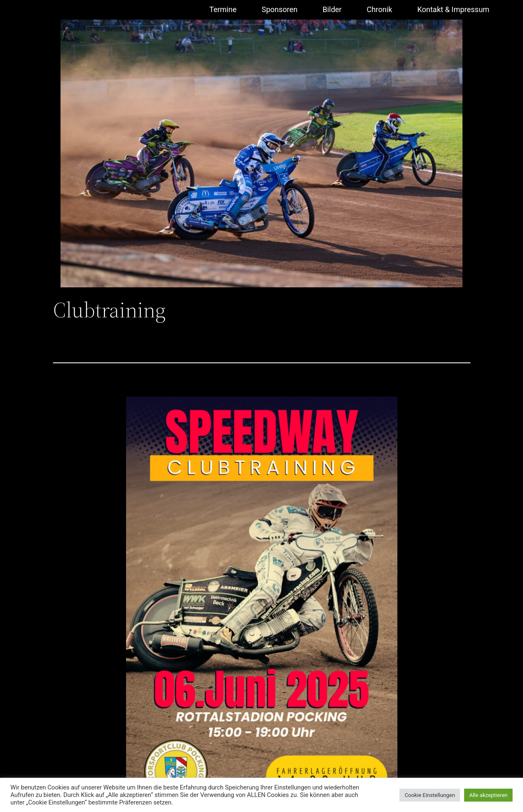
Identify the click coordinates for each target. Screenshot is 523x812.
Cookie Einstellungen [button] (430, 795)
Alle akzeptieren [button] (488, 795)
